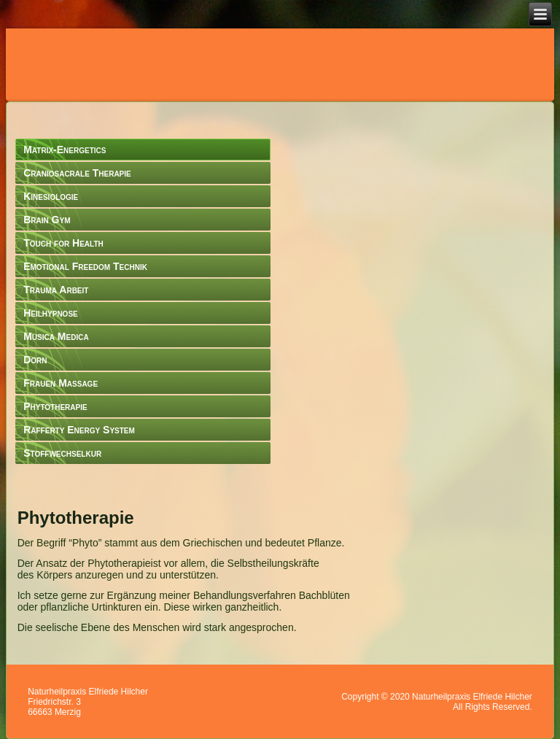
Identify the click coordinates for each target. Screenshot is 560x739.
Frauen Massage (61, 383)
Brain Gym (47, 220)
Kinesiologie (51, 196)
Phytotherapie (55, 406)
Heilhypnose (51, 313)
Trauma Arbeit (56, 290)
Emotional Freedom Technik (85, 266)
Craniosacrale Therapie (77, 173)
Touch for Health (63, 243)
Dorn (35, 360)
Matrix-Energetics (65, 150)
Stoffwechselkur (62, 453)
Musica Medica (56, 336)
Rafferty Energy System (79, 430)
